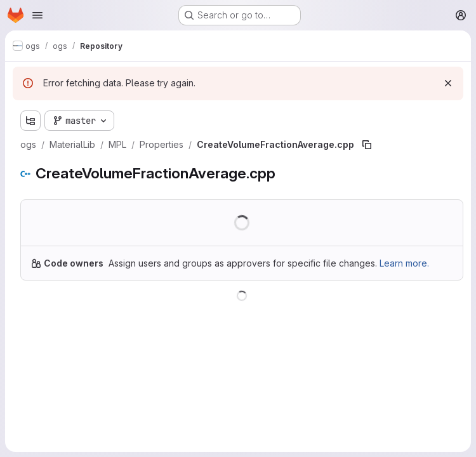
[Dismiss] (448, 83)
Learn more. (404, 263)
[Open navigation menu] (37, 15)
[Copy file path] (367, 145)
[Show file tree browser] (30, 121)
